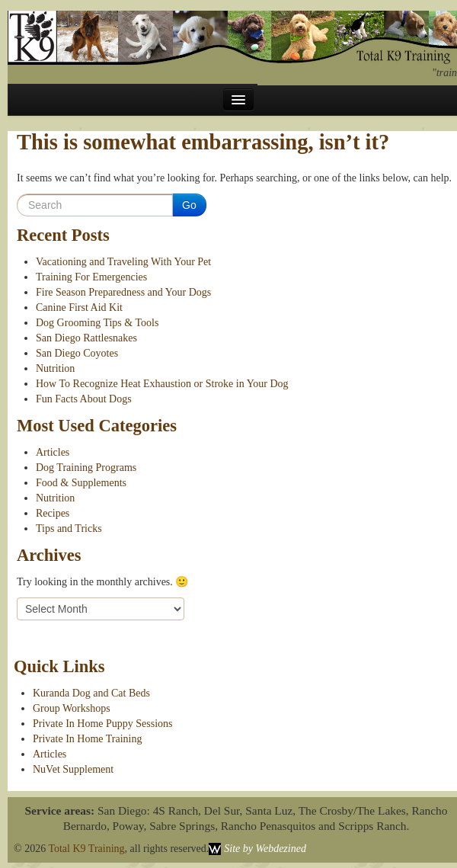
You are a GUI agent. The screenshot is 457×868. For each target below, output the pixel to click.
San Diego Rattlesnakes (86, 338)
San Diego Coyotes (77, 353)
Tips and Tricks (69, 528)
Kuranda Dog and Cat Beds (91, 693)
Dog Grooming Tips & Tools (97, 323)
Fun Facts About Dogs (84, 399)
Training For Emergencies (91, 277)
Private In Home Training (88, 739)
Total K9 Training (86, 849)
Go (189, 205)
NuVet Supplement (73, 769)
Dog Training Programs (86, 468)
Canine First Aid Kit (79, 307)
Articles (53, 452)
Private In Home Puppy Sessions (103, 724)
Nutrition (55, 368)
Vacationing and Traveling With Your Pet (123, 262)
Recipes (53, 513)
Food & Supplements (81, 483)
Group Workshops (72, 708)
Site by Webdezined (265, 849)
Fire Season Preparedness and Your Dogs (123, 292)
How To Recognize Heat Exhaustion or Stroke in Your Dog (162, 384)
